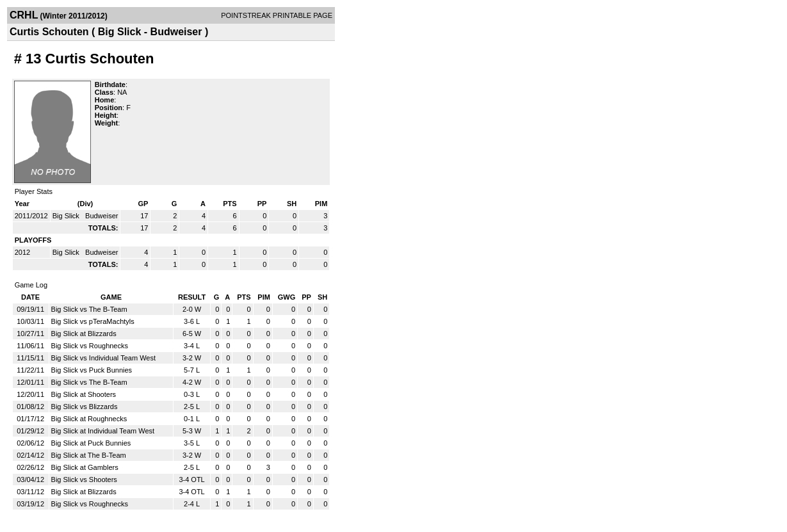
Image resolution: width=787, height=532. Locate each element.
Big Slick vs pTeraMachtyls (93, 321)
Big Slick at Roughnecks (89, 419)
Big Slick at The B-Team (89, 455)
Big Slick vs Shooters (84, 480)
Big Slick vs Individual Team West (103, 358)
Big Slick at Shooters (84, 394)
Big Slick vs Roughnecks (90, 346)
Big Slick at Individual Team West (103, 431)
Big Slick (67, 216)
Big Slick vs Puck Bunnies (92, 370)
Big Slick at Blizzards (84, 334)
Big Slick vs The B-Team (89, 309)
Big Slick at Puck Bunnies (91, 443)
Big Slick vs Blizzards (85, 407)
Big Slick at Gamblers (85, 467)
